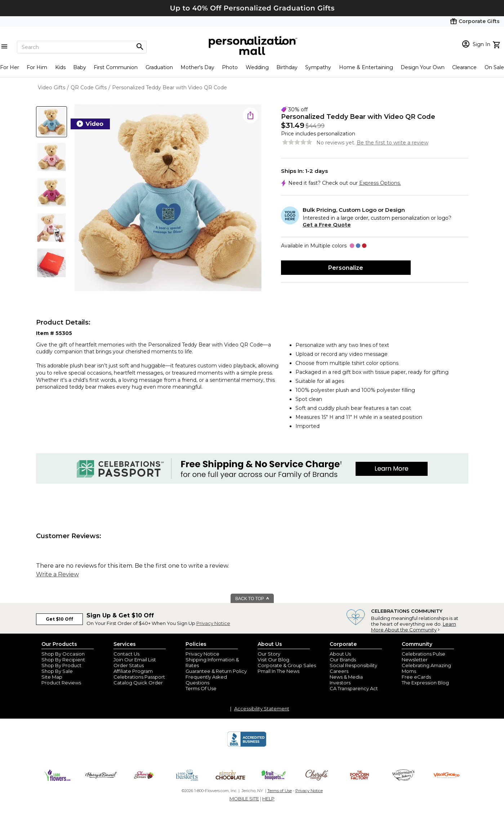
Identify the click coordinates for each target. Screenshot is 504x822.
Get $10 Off (59, 619)
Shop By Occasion (63, 654)
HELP (268, 799)
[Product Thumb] (52, 122)
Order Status (129, 665)
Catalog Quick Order (138, 683)
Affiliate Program (133, 671)
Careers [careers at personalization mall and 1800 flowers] (339, 671)
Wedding (257, 67)
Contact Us (126, 654)
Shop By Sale (57, 671)
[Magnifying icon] (140, 47)
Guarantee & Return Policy (216, 671)
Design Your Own (423, 67)
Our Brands (343, 660)
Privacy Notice (213, 623)
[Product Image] (168, 198)
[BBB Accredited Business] (247, 746)
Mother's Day (197, 67)
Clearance (464, 67)
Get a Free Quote (327, 225)
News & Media (346, 677)
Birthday (287, 67)
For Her (10, 67)
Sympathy (318, 67)
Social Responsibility (353, 665)
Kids (60, 67)
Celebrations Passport (139, 677)
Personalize (346, 268)
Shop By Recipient (63, 660)
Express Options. (380, 183)
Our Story (269, 654)
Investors (340, 683)
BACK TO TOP (252, 599)
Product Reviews (61, 683)
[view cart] (497, 44)
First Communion (116, 67)
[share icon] (250, 115)
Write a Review (57, 574)
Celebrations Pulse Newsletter (423, 657)
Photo (230, 67)
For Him (37, 67)
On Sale (494, 67)
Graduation (159, 67)
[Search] (82, 47)
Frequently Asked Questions (206, 680)
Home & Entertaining (366, 67)
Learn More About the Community (414, 627)
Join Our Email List (135, 660)
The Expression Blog (425, 683)
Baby (80, 67)
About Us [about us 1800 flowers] (340, 654)
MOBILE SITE (244, 799)
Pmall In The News (278, 671)
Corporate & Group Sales (287, 665)
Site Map (52, 677)
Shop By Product (61, 665)
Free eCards (416, 677)
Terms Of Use (201, 688)
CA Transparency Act (354, 688)
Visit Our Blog (273, 660)
